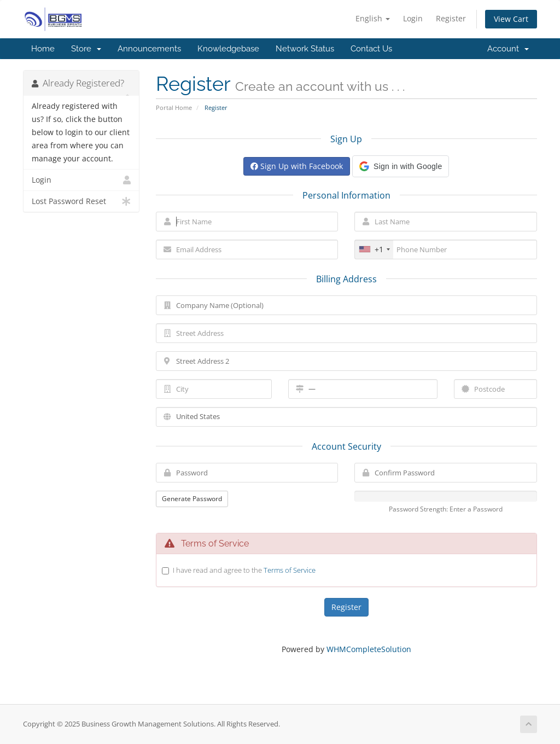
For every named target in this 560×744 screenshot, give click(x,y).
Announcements (149, 49)
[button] (401, 166)
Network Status (305, 49)
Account (508, 49)
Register (451, 18)
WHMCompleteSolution (369, 649)
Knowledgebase (228, 49)
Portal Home (174, 107)
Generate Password (192, 499)
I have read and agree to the (244, 570)
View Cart (511, 19)
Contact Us (371, 49)
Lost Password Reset (81, 201)
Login (413, 18)
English (373, 18)
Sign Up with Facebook (297, 166)
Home (43, 49)
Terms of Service (290, 570)
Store (86, 49)
